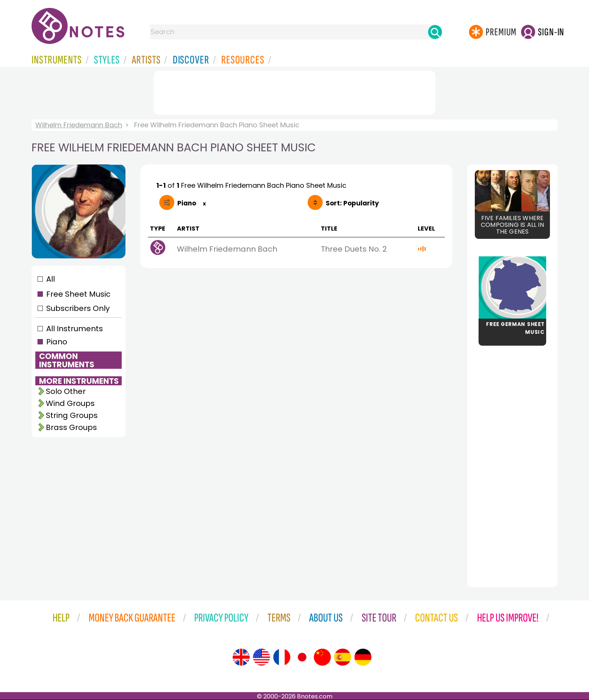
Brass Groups (71, 427)
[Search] (435, 32)
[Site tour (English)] (241, 657)
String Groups (72, 415)
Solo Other (66, 391)
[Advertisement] (294, 91)
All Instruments (75, 329)
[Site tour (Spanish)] (343, 657)
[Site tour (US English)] (261, 657)
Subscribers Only (78, 308)
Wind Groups (70, 403)
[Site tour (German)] (363, 657)
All (51, 279)
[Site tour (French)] (282, 657)
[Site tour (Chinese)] (322, 657)
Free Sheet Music (78, 294)
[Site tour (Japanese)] (302, 657)
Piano (57, 342)
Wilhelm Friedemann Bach (79, 125)
